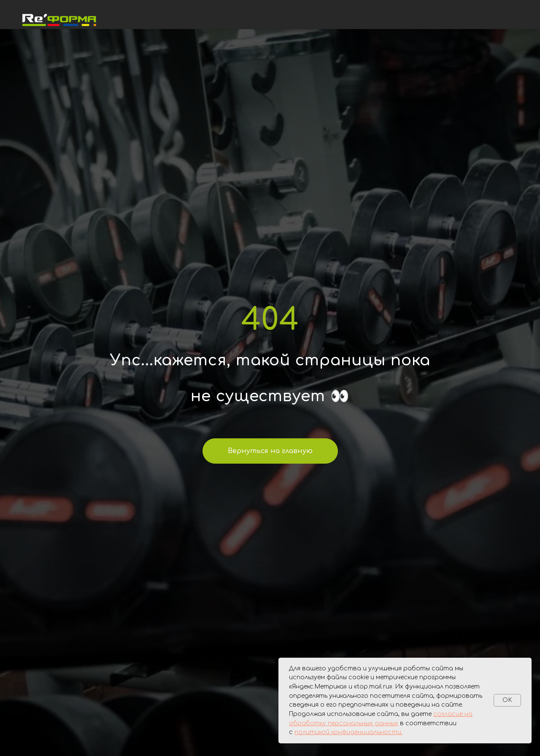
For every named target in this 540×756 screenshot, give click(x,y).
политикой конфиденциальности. (348, 732)
